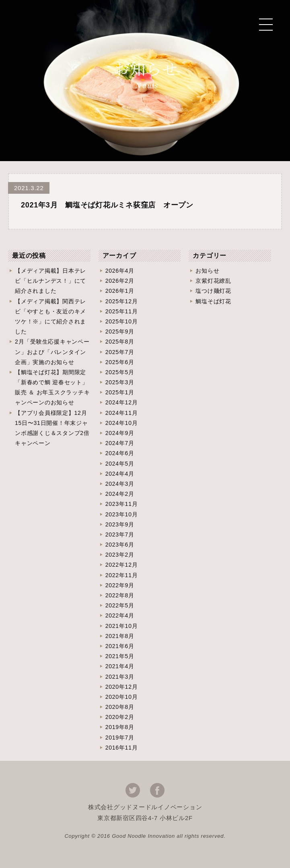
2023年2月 (120, 555)
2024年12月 (122, 402)
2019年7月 (120, 737)
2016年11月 (122, 748)
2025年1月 (120, 392)
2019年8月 (120, 727)
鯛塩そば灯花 (213, 301)
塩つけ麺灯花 (213, 291)
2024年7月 (120, 443)
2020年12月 (122, 687)
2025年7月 (120, 352)
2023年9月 (120, 524)
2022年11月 (122, 575)
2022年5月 (120, 605)
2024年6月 (120, 453)
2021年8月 (120, 636)
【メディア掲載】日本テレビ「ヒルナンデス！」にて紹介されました (50, 281)
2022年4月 (120, 615)
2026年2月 (120, 281)
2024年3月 (120, 484)
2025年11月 (122, 311)
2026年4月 (120, 271)
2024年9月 (120, 433)
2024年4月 (120, 474)
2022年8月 (120, 595)
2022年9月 (120, 585)
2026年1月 (120, 291)
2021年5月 (120, 656)
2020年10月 (122, 697)
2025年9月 (120, 331)
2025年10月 (122, 321)
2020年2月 (120, 717)
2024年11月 (122, 413)
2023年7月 (120, 534)
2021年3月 (120, 677)
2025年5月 (120, 372)
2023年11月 (122, 504)
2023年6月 (120, 545)
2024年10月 (122, 423)
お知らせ (207, 271)
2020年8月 (120, 707)
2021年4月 (120, 666)
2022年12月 (122, 565)
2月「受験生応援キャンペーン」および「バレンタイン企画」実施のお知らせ (52, 352)
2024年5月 (120, 464)
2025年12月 (122, 301)
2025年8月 (120, 342)
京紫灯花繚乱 (213, 281)
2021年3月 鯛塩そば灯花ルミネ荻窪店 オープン (107, 205)
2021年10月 (122, 626)
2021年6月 (120, 646)
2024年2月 (120, 494)
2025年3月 (120, 382)
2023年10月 (122, 514)
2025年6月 (120, 362)
